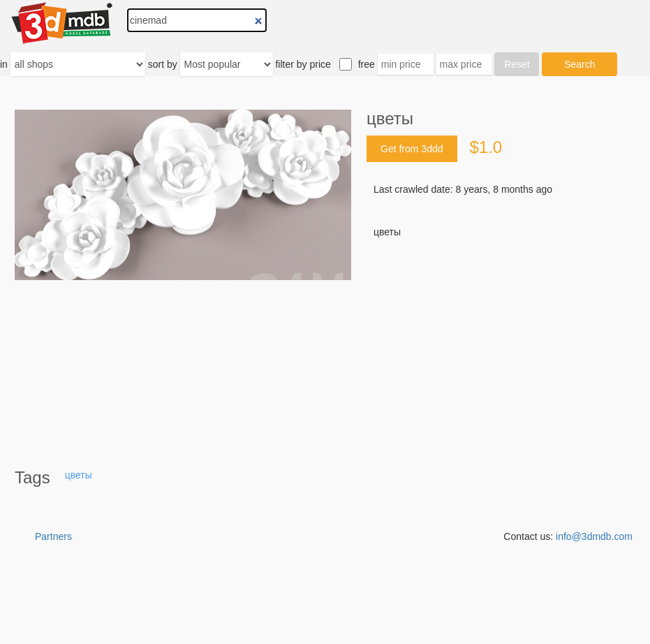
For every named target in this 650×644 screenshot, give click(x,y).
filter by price (303, 64)
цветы (79, 475)
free (367, 64)
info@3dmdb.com (594, 536)
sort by (163, 64)
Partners (53, 536)
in (4, 64)
